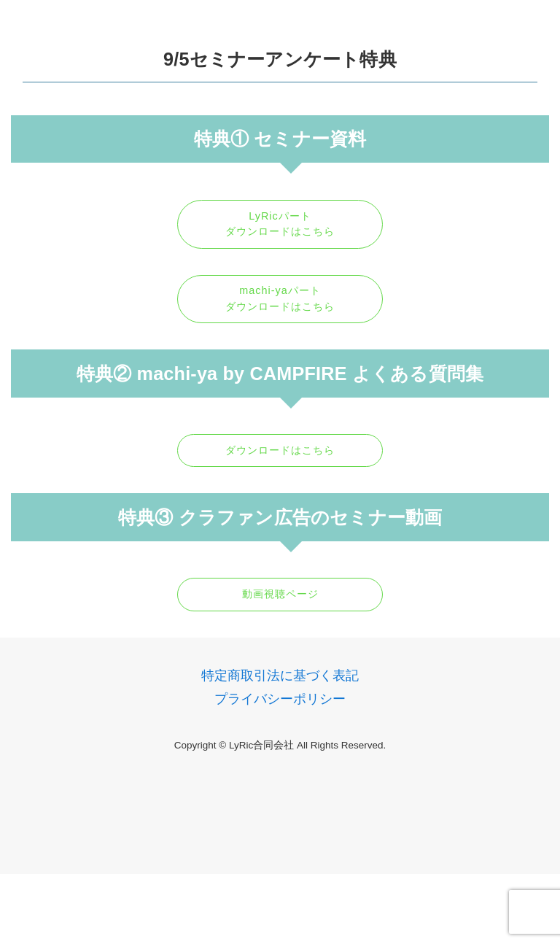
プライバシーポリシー (280, 699)
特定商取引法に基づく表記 (280, 676)
